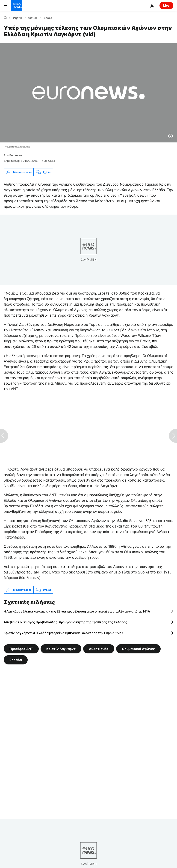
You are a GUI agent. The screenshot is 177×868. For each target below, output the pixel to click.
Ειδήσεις (17, 18)
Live (166, 5)
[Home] (5, 18)
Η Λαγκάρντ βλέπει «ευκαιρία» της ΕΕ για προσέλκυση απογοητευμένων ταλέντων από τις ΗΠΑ (77, 611)
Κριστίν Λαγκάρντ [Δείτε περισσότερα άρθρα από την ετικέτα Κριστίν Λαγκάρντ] (61, 649)
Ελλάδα (47, 18)
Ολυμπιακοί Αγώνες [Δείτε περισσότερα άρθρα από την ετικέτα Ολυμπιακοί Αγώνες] (138, 649)
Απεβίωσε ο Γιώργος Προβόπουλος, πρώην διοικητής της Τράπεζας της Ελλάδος (65, 622)
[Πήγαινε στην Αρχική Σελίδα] (17, 6)
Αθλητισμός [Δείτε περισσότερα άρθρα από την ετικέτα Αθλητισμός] (99, 649)
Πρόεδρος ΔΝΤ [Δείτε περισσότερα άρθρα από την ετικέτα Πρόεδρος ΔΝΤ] (21, 649)
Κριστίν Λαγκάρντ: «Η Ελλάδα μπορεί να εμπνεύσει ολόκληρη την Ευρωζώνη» (63, 633)
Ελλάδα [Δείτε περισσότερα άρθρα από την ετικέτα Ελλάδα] (16, 660)
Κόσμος (32, 18)
